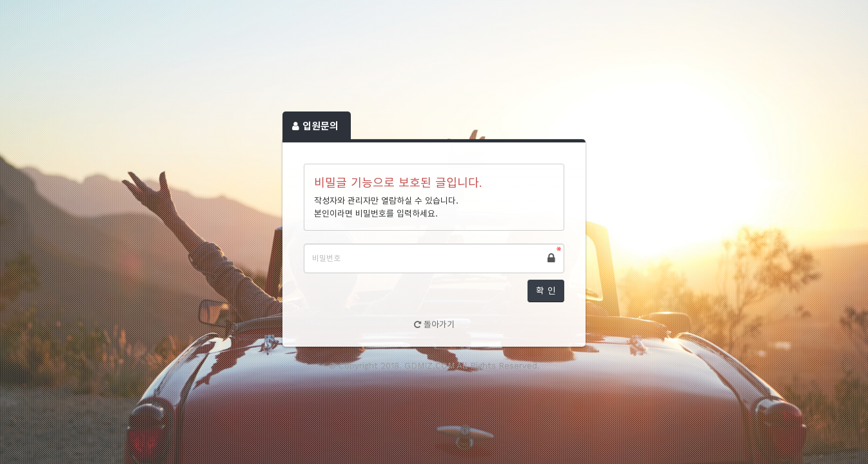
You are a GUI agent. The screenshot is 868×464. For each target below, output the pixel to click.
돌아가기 (434, 324)
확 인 (546, 291)
